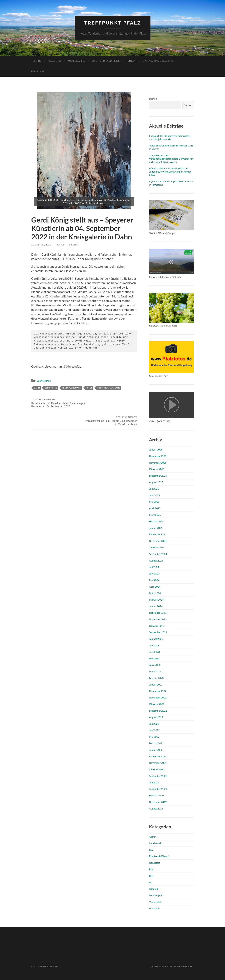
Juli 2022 (154, 724)
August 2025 (156, 482)
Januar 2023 (156, 684)
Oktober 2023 (157, 626)
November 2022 (158, 697)
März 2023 (155, 671)
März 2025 (155, 515)
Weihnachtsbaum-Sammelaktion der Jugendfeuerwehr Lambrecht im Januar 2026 (170, 172)
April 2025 (155, 508)
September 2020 (158, 789)
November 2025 (158, 462)
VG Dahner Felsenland (109, 388)
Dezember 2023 (158, 612)
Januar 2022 (156, 750)
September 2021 (158, 776)
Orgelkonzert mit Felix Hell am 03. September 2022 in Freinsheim (111, 403)
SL (150, 882)
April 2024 (155, 586)
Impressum (38, 71)
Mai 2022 (154, 736)
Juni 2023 (154, 652)
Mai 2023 (154, 658)
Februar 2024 (156, 600)
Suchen (153, 98)
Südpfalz (154, 889)
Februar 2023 (156, 678)
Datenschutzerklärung (158, 61)
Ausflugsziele (76, 61)
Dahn (37, 388)
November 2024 (158, 541)
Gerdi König (51, 388)
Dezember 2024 (158, 534)
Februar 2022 (156, 743)
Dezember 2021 (158, 756)
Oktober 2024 (157, 547)
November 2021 (158, 763)
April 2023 (155, 665)
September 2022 (158, 710)
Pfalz (152, 869)
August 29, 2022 (41, 245)
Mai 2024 (154, 580)
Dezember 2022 (158, 691)
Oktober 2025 (157, 469)
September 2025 (158, 476)
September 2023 (158, 632)
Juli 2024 (154, 567)
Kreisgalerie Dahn (71, 388)
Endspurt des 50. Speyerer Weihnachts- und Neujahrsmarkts (170, 137)
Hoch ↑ (190, 966)
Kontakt (131, 61)
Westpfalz (155, 908)
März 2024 (155, 593)
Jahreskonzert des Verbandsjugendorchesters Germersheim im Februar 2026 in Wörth (171, 158)
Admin (153, 836)
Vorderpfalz (155, 902)
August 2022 (156, 717)
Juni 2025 (154, 495)
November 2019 (158, 802)
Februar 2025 (156, 521)
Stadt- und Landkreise (106, 61)
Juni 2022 (154, 730)
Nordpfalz (154, 863)
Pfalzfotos (55, 61)
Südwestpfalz (44, 381)
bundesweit (155, 843)
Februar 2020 (156, 795)
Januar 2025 (156, 528)
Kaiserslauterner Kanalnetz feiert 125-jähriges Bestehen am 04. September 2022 (57, 403)
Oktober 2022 (157, 704)
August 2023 (156, 639)
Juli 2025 (154, 489)
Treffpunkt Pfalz (113, 23)
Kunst (89, 388)
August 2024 (156, 560)
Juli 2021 (154, 782)
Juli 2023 (154, 645)
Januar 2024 (156, 606)
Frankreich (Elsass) (159, 856)
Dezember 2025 (158, 456)
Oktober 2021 (157, 769)
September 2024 (158, 554)
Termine (36, 61)
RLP (151, 876)
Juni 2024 (154, 573)
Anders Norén (173, 966)
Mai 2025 (154, 502)
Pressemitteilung (66, 245)
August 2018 (156, 808)
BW (151, 850)
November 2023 (158, 619)
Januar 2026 (156, 449)
